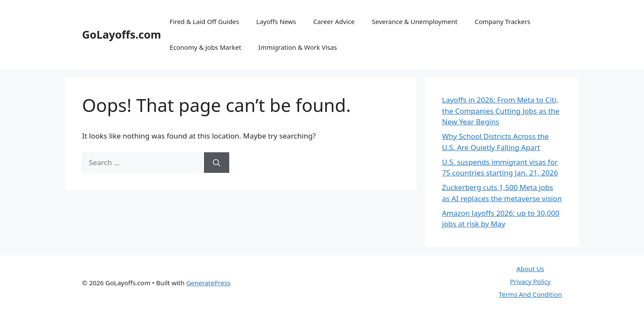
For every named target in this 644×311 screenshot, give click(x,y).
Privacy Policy (530, 281)
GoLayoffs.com (122, 34)
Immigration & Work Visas (298, 47)
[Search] (217, 163)
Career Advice (334, 21)
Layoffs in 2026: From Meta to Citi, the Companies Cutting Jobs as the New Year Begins (501, 111)
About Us (530, 269)
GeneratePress (208, 283)
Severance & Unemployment (415, 21)
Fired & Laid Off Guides (204, 21)
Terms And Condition (530, 294)
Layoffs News (276, 21)
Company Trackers (503, 21)
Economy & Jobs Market (205, 47)
